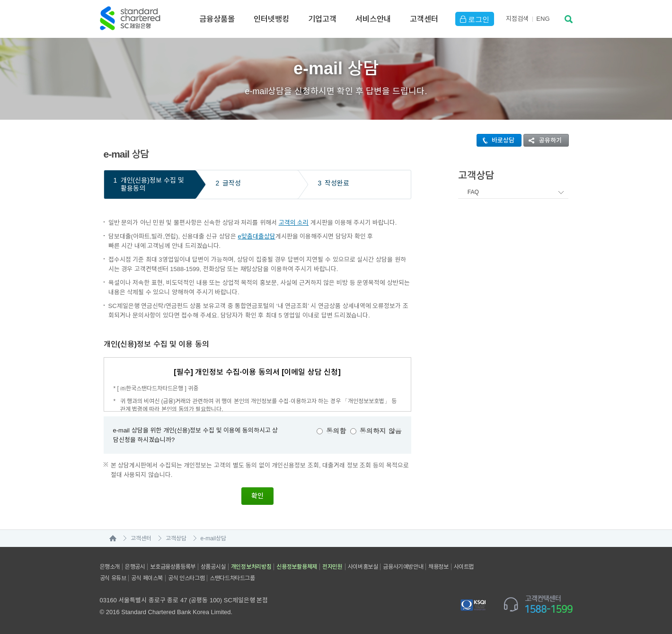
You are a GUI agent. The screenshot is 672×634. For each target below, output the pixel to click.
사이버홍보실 (363, 567)
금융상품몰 (217, 19)
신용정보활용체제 (297, 567)
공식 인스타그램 (186, 578)
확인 (257, 496)
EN (543, 19)
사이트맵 (464, 567)
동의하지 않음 (381, 431)
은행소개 (110, 567)
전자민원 (332, 567)
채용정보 (438, 567)
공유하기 (543, 140)
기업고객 (322, 19)
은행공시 (135, 567)
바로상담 (496, 140)
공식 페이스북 (147, 578)
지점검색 (517, 19)
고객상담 (176, 538)
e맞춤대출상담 (256, 236)
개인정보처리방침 (251, 567)
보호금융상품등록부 (172, 567)
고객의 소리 (294, 223)
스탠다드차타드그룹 (232, 578)
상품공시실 (213, 567)
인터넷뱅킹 (271, 19)
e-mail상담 (214, 538)
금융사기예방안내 (403, 567)
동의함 (336, 431)
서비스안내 (373, 19)
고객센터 (424, 19)
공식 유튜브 (113, 578)
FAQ (473, 192)
